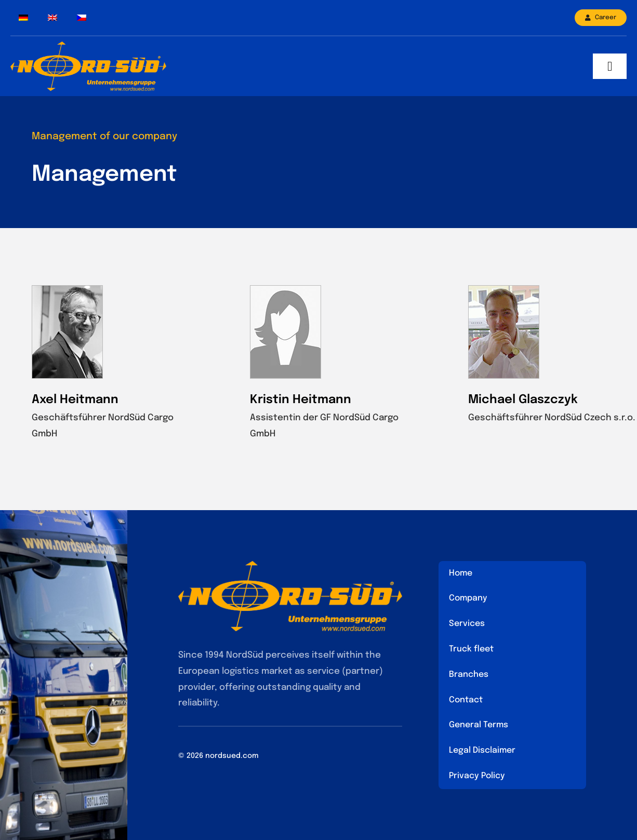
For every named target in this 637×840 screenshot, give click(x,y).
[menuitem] (23, 18)
